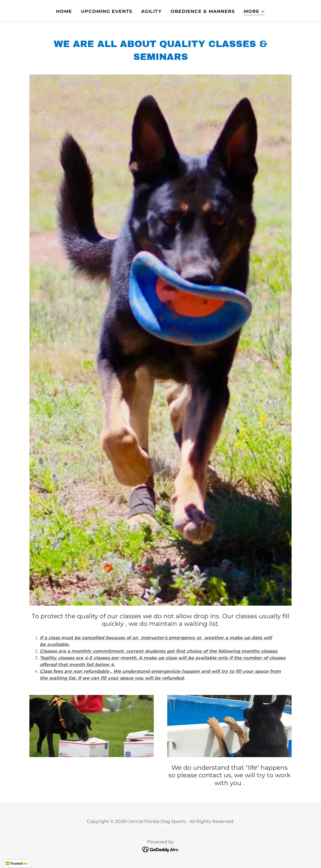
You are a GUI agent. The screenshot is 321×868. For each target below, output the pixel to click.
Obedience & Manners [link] (203, 11)
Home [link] (64, 11)
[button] (254, 12)
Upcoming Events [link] (107, 11)
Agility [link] (151, 11)
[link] (161, 849)
